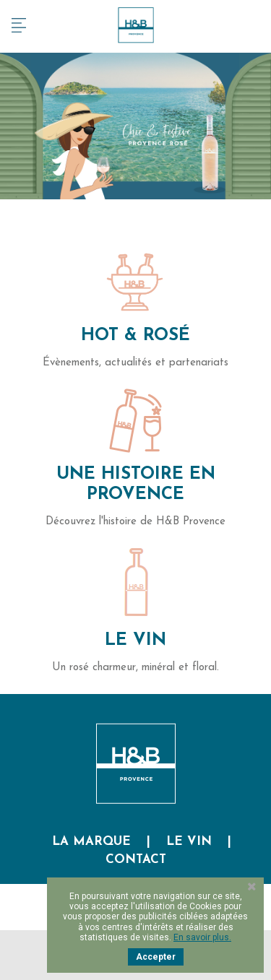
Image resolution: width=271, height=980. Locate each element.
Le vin (189, 842)
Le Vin (135, 641)
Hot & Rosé (135, 336)
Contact (136, 860)
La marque (91, 842)
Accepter (156, 957)
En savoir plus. (202, 937)
